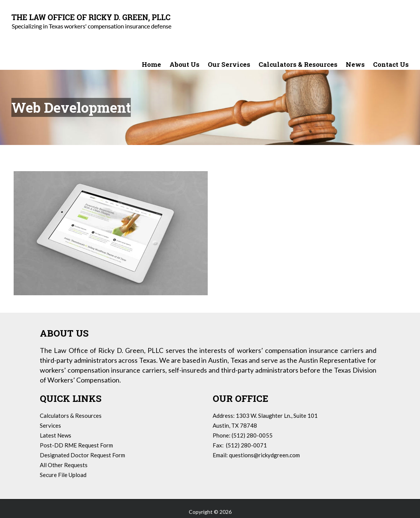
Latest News (56, 435)
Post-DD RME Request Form (76, 445)
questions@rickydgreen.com (264, 455)
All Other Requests (64, 465)
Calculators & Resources (71, 416)
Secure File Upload (63, 475)
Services (50, 425)
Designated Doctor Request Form (82, 455)
